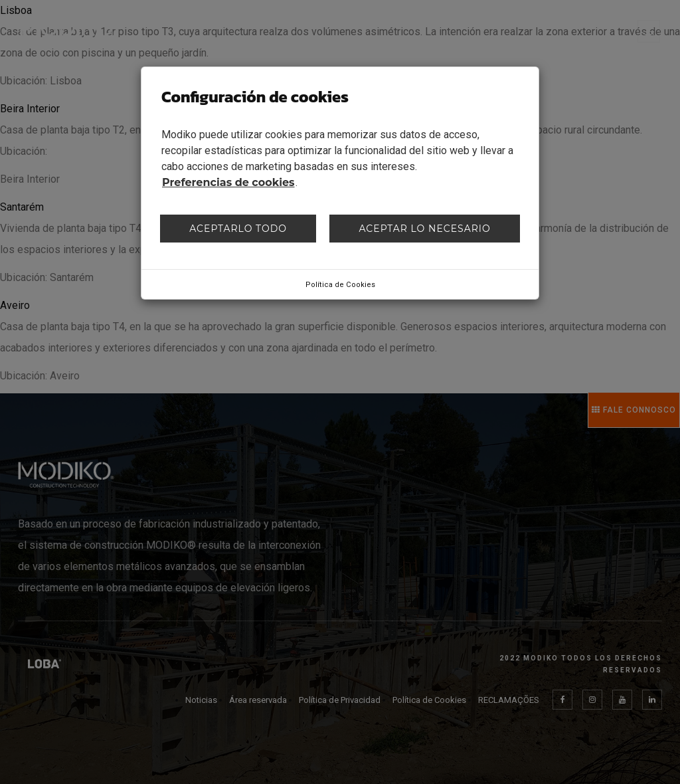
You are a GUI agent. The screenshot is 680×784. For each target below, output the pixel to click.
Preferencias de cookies (228, 182)
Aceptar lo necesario (424, 229)
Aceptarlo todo (238, 229)
